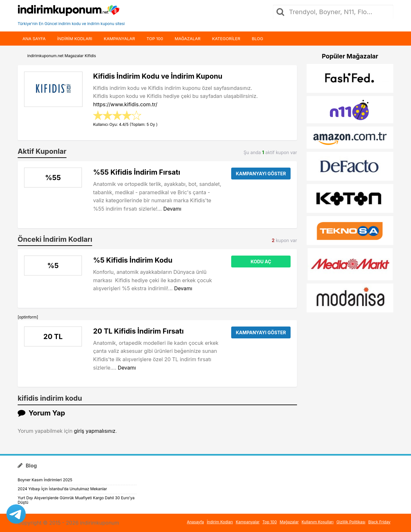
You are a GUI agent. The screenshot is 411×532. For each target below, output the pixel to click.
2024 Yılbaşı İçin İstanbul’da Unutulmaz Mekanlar (62, 489)
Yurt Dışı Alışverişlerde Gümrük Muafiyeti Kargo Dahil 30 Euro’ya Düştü (76, 500)
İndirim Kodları (220, 522)
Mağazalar (188, 39)
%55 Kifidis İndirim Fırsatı (137, 172)
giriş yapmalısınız (95, 431)
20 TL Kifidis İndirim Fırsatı (138, 331)
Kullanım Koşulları (318, 522)
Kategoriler (226, 39)
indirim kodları (75, 39)
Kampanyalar (119, 39)
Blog (257, 39)
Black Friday (379, 522)
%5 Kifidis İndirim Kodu (133, 260)
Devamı (172, 209)
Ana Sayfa (34, 39)
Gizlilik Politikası (351, 522)
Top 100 (155, 39)
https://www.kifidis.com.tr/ (125, 104)
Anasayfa (195, 522)
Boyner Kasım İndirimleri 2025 (45, 480)
